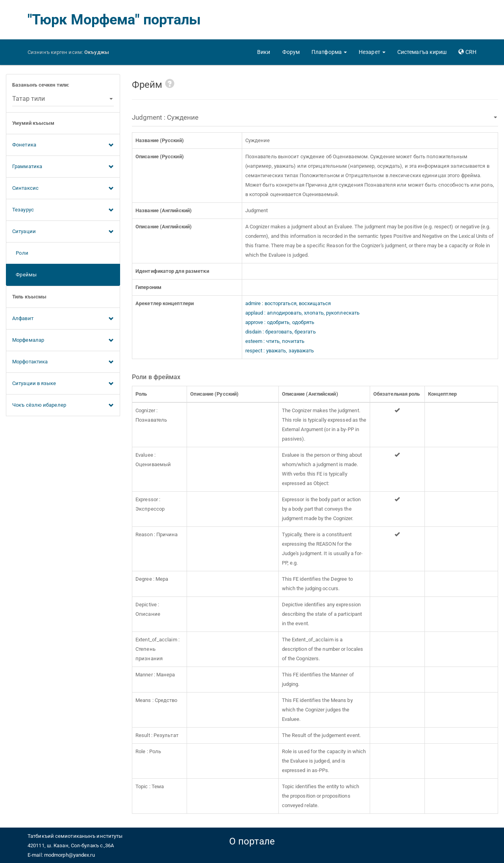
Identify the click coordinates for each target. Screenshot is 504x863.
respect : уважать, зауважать (280, 351)
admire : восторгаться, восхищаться (288, 303)
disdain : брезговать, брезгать (281, 332)
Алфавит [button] (63, 319)
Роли (20, 253)
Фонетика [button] (63, 145)
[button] (329, 52)
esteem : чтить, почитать (275, 341)
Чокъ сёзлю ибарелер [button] (63, 406)
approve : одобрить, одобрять (280, 322)
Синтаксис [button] (63, 189)
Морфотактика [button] (63, 362)
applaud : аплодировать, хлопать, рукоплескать (303, 313)
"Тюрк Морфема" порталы (114, 20)
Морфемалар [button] (63, 341)
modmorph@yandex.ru (69, 855)
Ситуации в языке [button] (63, 384)
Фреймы (24, 275)
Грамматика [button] (63, 167)
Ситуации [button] (63, 232)
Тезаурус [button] (63, 210)
